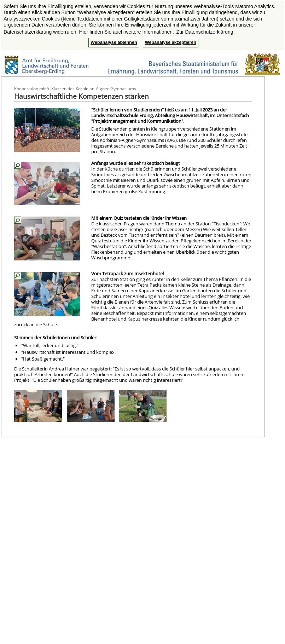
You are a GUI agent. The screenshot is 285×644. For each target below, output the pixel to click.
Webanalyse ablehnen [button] (114, 42)
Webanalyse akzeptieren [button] (171, 42)
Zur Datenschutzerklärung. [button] (206, 32)
